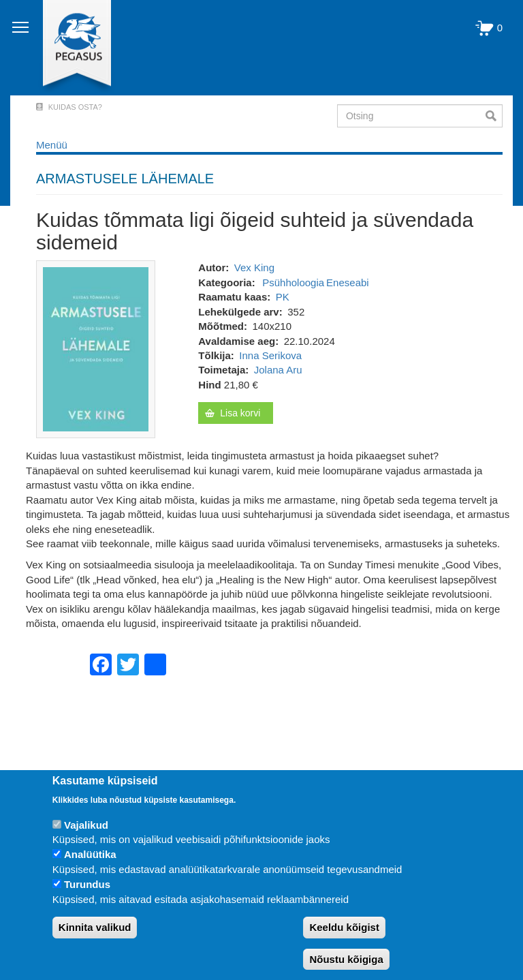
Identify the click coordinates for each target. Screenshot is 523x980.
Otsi (494, 116)
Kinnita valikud (95, 927)
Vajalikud (86, 825)
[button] (96, 349)
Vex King (254, 267)
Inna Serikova (270, 355)
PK (283, 297)
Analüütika (90, 854)
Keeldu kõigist (344, 927)
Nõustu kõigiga (346, 959)
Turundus (87, 884)
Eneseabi (348, 282)
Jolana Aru (278, 370)
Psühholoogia (293, 282)
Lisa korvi (240, 413)
